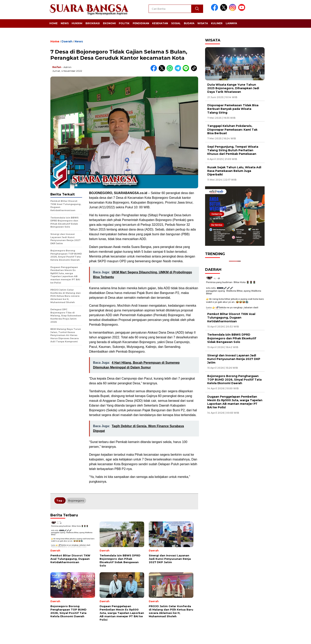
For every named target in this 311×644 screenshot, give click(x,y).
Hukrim (77, 23)
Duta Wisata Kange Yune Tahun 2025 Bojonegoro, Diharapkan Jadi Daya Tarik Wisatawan (233, 88)
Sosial (176, 23)
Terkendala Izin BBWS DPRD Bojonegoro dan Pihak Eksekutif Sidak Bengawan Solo (232, 338)
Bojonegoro (76, 500)
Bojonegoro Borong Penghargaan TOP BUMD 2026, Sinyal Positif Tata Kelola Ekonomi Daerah (234, 380)
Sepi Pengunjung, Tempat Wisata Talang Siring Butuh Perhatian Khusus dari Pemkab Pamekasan (233, 150)
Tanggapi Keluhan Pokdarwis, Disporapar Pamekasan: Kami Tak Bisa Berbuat (232, 129)
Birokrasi (93, 23)
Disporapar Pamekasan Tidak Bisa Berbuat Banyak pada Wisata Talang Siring (233, 109)
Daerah (67, 41)
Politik (124, 23)
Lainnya (231, 23)
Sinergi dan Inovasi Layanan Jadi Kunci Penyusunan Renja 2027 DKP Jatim (234, 359)
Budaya (189, 23)
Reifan (57, 67)
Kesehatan (160, 23)
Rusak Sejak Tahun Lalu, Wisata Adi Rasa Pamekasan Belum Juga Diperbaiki (234, 171)
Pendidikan (141, 23)
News (65, 23)
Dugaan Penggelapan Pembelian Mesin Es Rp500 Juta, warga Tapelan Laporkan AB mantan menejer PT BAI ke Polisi (235, 402)
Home (53, 23)
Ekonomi (109, 23)
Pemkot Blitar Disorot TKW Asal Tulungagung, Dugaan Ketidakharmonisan (231, 318)
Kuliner (217, 23)
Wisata (203, 23)
